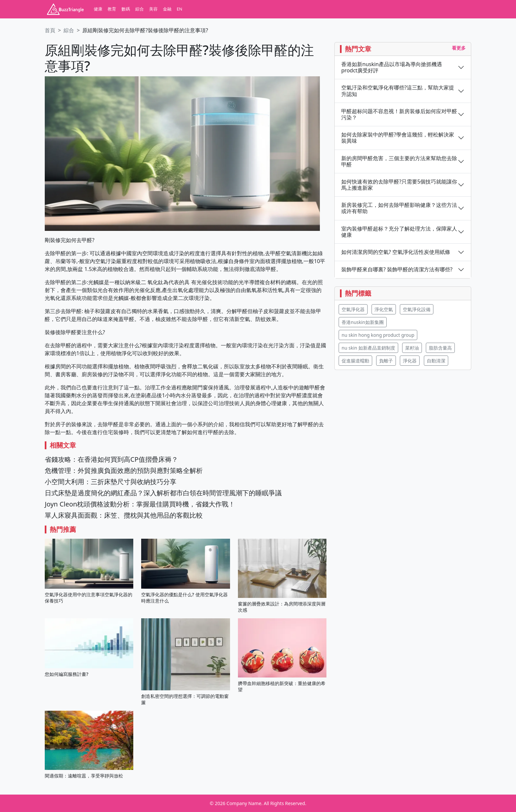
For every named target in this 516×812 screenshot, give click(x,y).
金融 (167, 9)
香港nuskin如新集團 (363, 322)
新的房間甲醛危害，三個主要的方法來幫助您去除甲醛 (399, 161)
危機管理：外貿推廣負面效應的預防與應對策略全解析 (124, 470)
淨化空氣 (384, 309)
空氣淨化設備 (417, 309)
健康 (98, 9)
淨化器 (410, 361)
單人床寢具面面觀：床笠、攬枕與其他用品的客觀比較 (124, 515)
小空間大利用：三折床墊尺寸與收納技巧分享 (111, 482)
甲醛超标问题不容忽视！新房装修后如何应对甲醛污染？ (399, 114)
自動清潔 (436, 361)
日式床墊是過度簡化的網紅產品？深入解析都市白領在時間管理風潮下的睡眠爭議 (163, 493)
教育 (112, 9)
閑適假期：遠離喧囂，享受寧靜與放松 (84, 776)
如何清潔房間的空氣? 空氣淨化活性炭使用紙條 (396, 252)
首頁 (50, 30)
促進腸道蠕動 (355, 361)
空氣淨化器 (353, 309)
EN (180, 9)
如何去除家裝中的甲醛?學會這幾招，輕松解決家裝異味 (398, 138)
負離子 (386, 361)
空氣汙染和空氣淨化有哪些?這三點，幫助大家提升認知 (398, 91)
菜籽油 (412, 348)
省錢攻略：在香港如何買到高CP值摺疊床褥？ (111, 459)
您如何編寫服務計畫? (66, 674)
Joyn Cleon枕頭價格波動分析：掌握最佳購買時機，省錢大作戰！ (140, 504)
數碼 (126, 9)
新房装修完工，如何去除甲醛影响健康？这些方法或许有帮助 (399, 208)
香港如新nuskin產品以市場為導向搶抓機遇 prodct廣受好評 (392, 67)
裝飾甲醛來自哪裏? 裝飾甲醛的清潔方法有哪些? (397, 270)
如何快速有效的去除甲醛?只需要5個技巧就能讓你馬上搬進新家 (399, 185)
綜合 (140, 9)
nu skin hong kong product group (378, 335)
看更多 (459, 48)
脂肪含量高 (440, 348)
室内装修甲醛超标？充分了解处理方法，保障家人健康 (399, 232)
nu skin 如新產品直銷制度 (368, 348)
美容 (153, 9)
